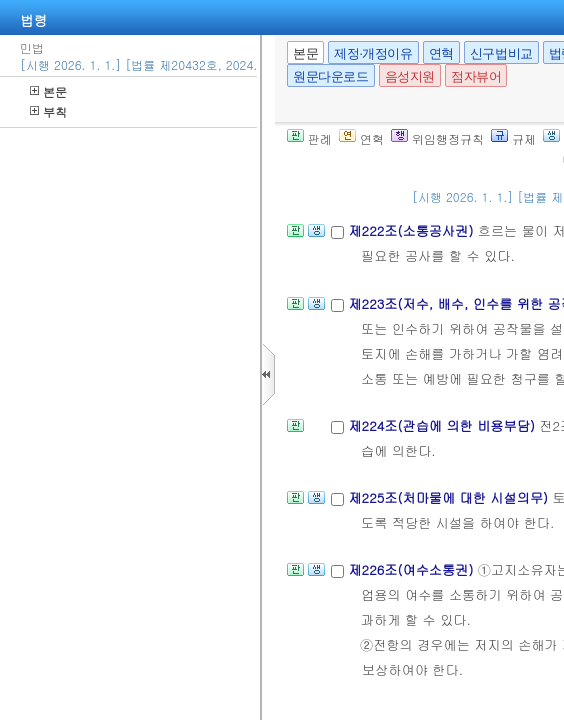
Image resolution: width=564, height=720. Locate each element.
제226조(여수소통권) (412, 569)
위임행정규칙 (437, 138)
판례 (309, 138)
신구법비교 (501, 53)
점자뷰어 (476, 76)
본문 (48, 91)
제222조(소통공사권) (412, 230)
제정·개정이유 (373, 53)
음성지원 (410, 76)
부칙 (48, 111)
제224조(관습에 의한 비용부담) (443, 425)
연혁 (441, 53)
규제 (513, 138)
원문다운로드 (331, 76)
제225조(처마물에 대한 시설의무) (450, 497)
